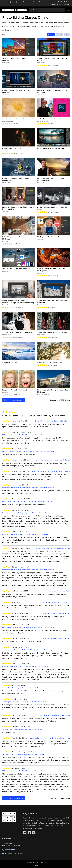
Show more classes (13, 400)
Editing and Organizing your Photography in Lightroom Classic (18, 208)
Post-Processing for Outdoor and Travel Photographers (52, 270)
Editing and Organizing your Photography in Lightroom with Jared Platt (26, 534)
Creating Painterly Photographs (14, 119)
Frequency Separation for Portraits (15, 390)
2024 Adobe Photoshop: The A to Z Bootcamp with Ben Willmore (24, 435)
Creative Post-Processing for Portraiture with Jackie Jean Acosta (24, 688)
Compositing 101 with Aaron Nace (59, 591)
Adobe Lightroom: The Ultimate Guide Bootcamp (16, 91)
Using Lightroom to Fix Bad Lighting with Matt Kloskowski (51, 471)
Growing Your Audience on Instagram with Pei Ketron (52, 460)
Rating (67, 35)
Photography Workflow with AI (48, 237)
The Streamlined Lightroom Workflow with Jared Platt (52, 548)
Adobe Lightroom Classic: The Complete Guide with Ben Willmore (24, 702)
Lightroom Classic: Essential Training (51, 149)
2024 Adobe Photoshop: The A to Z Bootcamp (15, 59)
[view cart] (67, 2)
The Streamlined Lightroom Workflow (16, 269)
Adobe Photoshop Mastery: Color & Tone (52, 332)
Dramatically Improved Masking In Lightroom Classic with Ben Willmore (26, 513)
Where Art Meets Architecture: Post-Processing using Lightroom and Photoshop (18, 302)
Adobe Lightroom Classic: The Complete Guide (52, 59)
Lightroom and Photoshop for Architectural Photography (53, 391)
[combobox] (47, 10)
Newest (59, 35)
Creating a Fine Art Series (12, 149)
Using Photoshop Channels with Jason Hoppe (54, 602)
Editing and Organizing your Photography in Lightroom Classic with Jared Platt (28, 488)
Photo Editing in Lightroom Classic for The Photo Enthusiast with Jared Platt (27, 502)
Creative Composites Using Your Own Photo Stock (16, 179)
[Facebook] (29, 833)
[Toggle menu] (69, 10)
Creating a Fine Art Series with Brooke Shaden (54, 715)
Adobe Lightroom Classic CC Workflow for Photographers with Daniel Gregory (28, 451)
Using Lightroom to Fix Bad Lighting (50, 362)
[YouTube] (25, 833)
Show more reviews (14, 798)
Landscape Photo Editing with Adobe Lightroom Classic (51, 179)
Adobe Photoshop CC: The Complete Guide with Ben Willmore (23, 754)
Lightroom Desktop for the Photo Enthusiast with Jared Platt (50, 738)
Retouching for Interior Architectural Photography (15, 238)
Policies (36, 865)
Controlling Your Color (10, 362)
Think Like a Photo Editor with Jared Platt (56, 613)
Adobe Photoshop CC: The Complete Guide (53, 207)
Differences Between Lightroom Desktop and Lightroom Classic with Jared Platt (29, 627)
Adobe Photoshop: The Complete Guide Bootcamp (52, 302)
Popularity (51, 35)
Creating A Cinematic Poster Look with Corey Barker (52, 421)
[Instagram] (34, 833)
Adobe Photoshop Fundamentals (49, 119)
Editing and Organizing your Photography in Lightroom (53, 91)
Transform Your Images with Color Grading (18, 332)
